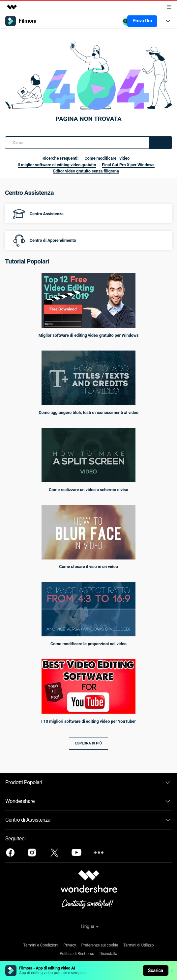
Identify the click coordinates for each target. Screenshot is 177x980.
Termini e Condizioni (41, 945)
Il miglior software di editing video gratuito (57, 165)
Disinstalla (108, 954)
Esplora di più (88, 743)
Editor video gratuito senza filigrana (86, 171)
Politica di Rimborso (77, 954)
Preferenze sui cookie (100, 945)
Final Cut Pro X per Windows (128, 165)
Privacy (70, 945)
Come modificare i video (107, 158)
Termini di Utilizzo (138, 945)
